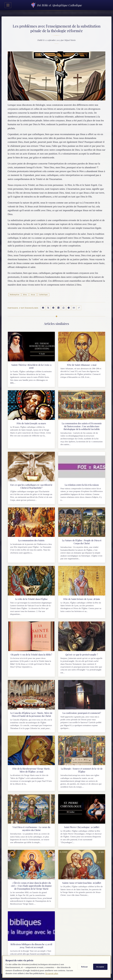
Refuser (85, 967)
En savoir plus (52, 973)
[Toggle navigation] (8, 5)
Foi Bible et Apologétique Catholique (56, 5)
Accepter (100, 967)
